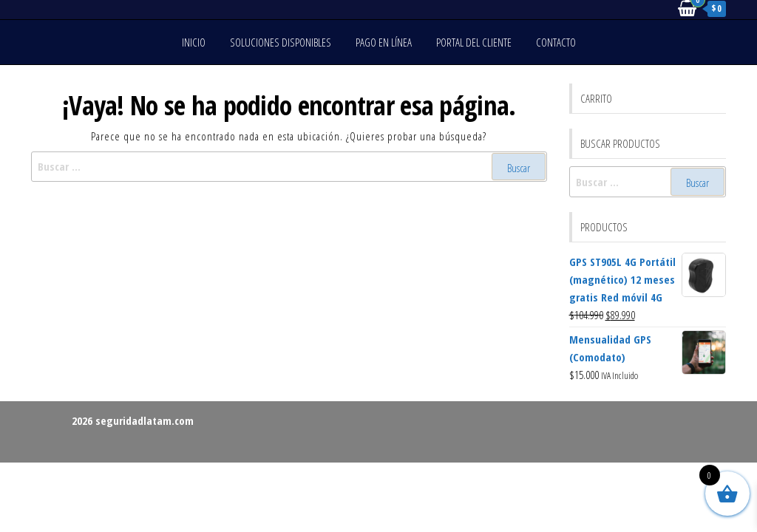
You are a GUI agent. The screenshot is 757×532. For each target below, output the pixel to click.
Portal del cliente (474, 42)
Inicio (194, 42)
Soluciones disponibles (281, 42)
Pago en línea (384, 42)
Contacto (556, 42)
